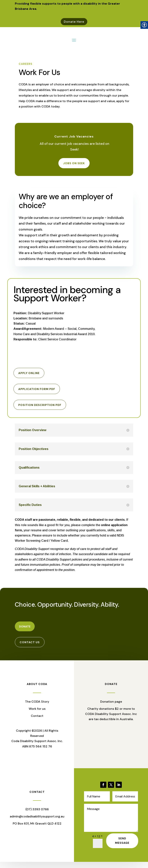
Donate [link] (25, 633)
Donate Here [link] (74, 22)
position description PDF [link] (40, 411)
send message (122, 847)
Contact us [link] (30, 648)
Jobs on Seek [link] (74, 169)
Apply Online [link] (29, 379)
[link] (103, 791)
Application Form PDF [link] (37, 395)
